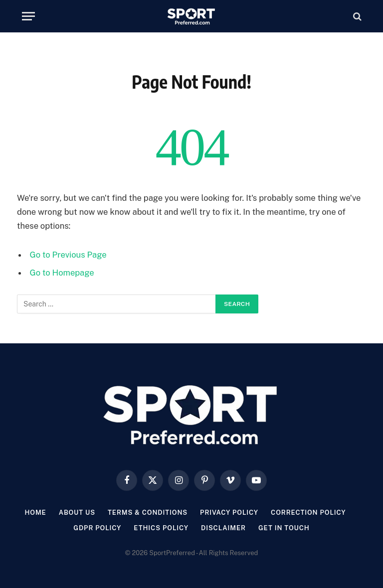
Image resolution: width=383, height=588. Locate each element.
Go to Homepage (62, 273)
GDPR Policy (97, 528)
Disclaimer (223, 528)
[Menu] (28, 16)
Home (35, 513)
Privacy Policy (229, 513)
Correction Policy (308, 513)
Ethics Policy (161, 528)
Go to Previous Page (68, 255)
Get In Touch (284, 528)
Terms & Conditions (148, 513)
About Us (77, 513)
